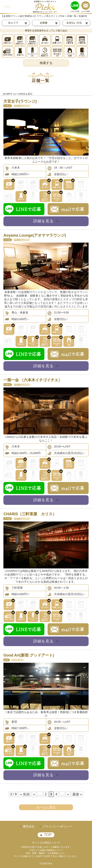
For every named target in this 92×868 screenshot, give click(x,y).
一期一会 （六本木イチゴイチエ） (33, 380)
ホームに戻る (46, 807)
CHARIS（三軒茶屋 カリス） (30, 514)
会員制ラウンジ (22, 106)
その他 (7, 240)
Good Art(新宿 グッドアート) (29, 655)
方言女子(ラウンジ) (21, 101)
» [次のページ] (68, 794)
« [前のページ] (34, 794)
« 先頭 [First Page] (25, 794)
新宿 (6, 660)
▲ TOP (45, 835)
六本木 (7, 106)
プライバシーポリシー (57, 826)
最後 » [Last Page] (77, 794)
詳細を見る (46, 221)
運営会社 (29, 826)
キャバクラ (17, 660)
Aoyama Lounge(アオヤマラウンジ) (35, 235)
